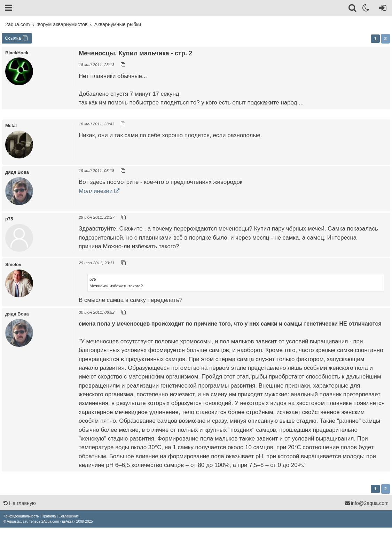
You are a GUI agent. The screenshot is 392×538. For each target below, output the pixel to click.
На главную (20, 503)
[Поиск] (353, 9)
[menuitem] (21, 516)
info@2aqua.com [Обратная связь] (367, 503)
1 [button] (375, 38)
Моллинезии (96, 191)
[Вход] (381, 9)
